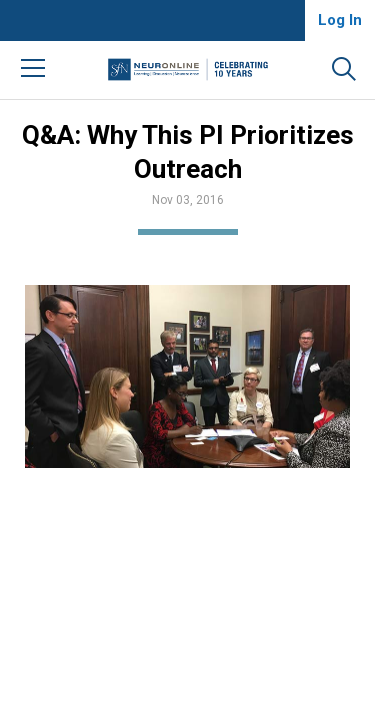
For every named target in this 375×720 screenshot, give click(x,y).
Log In (340, 20)
